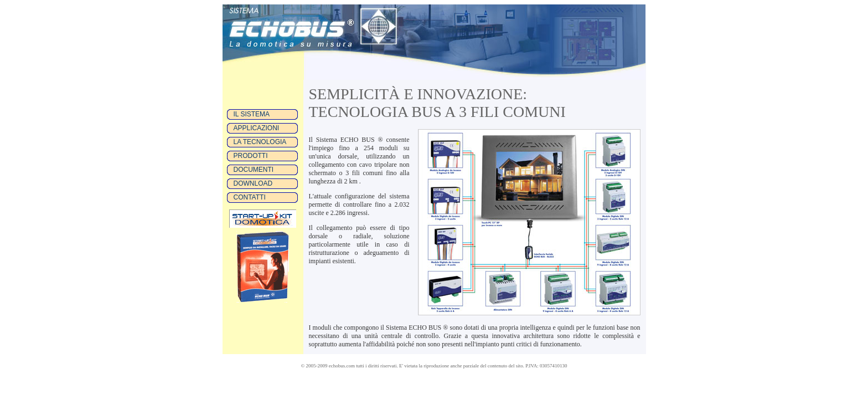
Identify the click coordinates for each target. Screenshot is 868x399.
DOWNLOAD (253, 183)
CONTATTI (250, 197)
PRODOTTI (251, 156)
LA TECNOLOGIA (260, 142)
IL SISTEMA (252, 114)
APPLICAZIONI (257, 128)
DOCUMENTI (254, 170)
